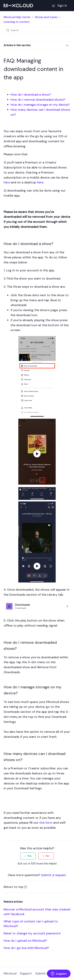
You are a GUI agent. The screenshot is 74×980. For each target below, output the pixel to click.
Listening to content (17, 22)
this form (46, 823)
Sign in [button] (62, 6)
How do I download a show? (31, 95)
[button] (53, 6)
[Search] (37, 30)
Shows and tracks (46, 17)
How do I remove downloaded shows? (38, 100)
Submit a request (54, 875)
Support (26, 973)
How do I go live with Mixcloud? (26, 948)
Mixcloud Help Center (17, 17)
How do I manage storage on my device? (40, 105)
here (7, 182)
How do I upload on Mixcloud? (25, 941)
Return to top (15, 887)
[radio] (28, 856)
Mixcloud (10, 973)
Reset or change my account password (32, 933)
